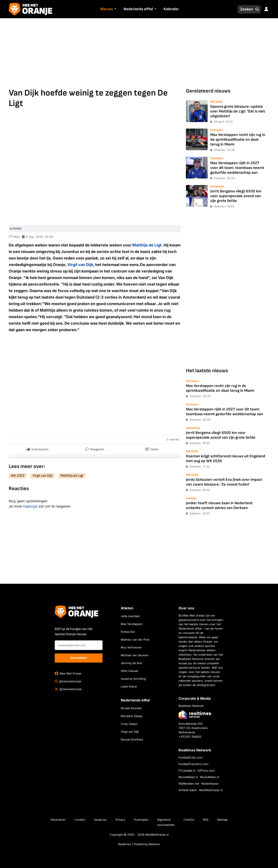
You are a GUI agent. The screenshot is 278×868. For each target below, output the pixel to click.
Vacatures (100, 820)
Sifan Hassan (130, 671)
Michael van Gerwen (135, 655)
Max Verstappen (132, 624)
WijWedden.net (189, 784)
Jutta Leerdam (130, 616)
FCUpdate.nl (187, 770)
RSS (206, 820)
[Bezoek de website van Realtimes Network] (195, 715)
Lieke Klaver (129, 686)
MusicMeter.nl (210, 777)
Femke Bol (128, 632)
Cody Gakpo (129, 724)
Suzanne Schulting (133, 679)
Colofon (189, 820)
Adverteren (58, 820)
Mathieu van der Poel (135, 640)
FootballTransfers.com (193, 764)
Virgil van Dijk (80, 265)
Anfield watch (188, 790)
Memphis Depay (132, 716)
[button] (115, 9)
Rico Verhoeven (131, 647)
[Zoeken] (245, 9)
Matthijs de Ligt (147, 245)
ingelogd (30, 506)
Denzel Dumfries (132, 739)
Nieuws (107, 9)
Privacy (120, 820)
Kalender (171, 9)
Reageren (95, 448)
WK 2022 (18, 476)
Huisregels (141, 820)
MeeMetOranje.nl (211, 790)
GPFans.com (206, 770)
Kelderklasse (210, 784)
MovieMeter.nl (188, 777)
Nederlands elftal (138, 9)
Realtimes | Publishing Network (139, 844)
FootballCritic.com (190, 757)
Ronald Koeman (131, 708)
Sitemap (222, 820)
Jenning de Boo (132, 663)
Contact (80, 820)
